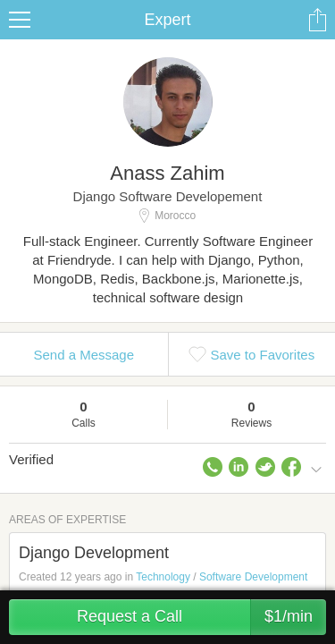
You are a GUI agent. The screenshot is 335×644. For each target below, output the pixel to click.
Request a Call (201, 617)
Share (317, 20)
